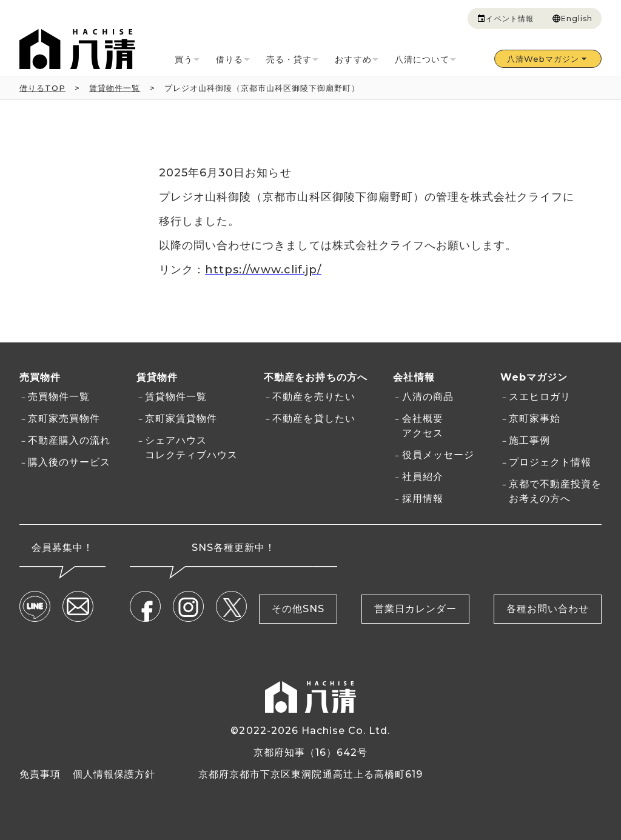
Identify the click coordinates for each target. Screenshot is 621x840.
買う (188, 60)
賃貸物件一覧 (115, 88)
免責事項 (40, 774)
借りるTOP (42, 88)
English (572, 19)
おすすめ (357, 60)
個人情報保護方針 (114, 774)
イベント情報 (505, 19)
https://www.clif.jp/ (263, 270)
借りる (234, 60)
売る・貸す (294, 60)
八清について (427, 60)
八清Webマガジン (548, 59)
